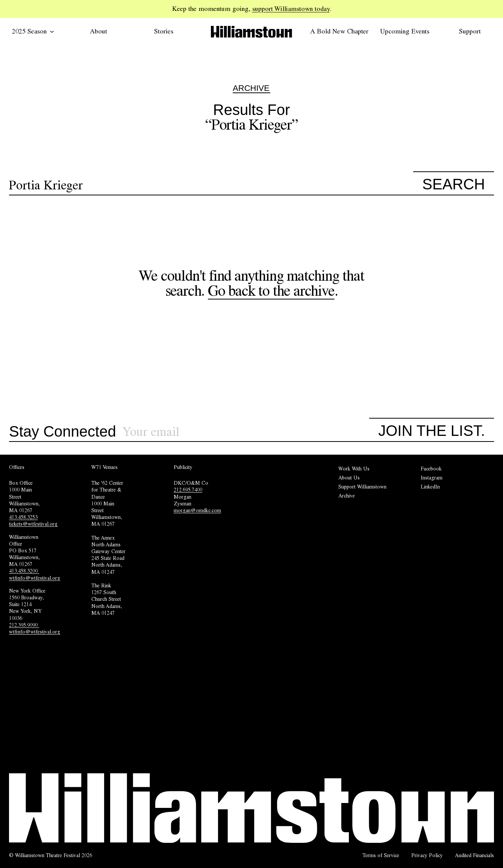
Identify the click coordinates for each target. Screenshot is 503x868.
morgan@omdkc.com (197, 510)
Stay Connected (63, 432)
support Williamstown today (291, 9)
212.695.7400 (188, 490)
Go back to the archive (271, 291)
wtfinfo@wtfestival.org (35, 578)
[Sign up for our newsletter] (246, 432)
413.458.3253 (23, 517)
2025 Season (33, 31)
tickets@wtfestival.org (33, 524)
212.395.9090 (24, 625)
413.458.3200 (24, 571)
